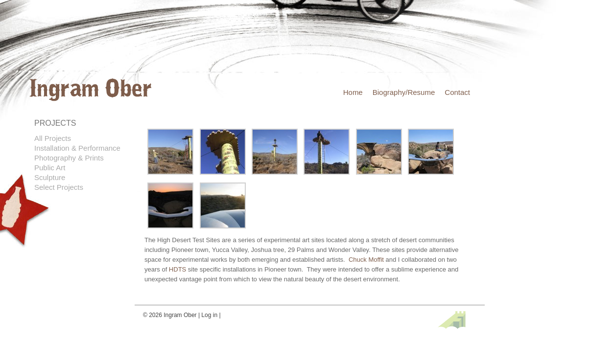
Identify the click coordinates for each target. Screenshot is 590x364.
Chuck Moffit (366, 260)
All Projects (53, 138)
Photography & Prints (69, 158)
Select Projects (59, 187)
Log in (209, 315)
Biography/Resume (404, 92)
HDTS (177, 269)
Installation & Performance (77, 148)
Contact (457, 92)
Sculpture (50, 177)
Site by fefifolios (451, 320)
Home (353, 92)
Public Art (50, 168)
